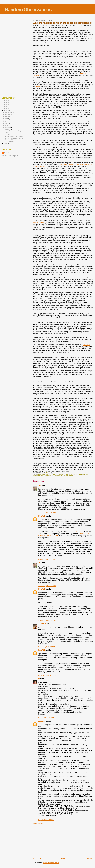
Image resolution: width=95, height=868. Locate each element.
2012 (6, 107)
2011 (6, 109)
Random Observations (28, 9)
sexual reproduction (56, 476)
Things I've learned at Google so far (15, 131)
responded (79, 532)
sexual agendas (45, 476)
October (8, 114)
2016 (6, 103)
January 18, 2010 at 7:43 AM (47, 586)
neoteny (70, 474)
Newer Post (37, 858)
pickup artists (84, 474)
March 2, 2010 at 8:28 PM (46, 718)
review (38, 87)
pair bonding (76, 474)
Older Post (90, 858)
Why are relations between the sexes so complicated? (63, 23)
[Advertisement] (51, 840)
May (7, 122)
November (9, 113)
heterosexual (60, 474)
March (8, 125)
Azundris (42, 623)
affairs (39, 474)
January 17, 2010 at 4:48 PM (47, 559)
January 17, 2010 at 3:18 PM (47, 513)
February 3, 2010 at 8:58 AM (47, 647)
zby (40, 485)
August (8, 116)
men (65, 474)
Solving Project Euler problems (14, 138)
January (8, 129)
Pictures (7, 135)
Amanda (42, 721)
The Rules (87, 345)
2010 (6, 111)
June (7, 120)
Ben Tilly (42, 516)
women (71, 476)
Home (64, 858)
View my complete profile (10, 156)
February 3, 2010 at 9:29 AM (47, 676)
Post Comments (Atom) (51, 863)
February (8, 127)
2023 (6, 101)
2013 (6, 105)
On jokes (8, 133)
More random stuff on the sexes (14, 136)
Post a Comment (38, 824)
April (7, 123)
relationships (36, 476)
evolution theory (46, 474)
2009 (6, 143)
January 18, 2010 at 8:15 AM (47, 620)
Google (53, 474)
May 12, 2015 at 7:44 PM (46, 820)
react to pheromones (40, 222)
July (7, 118)
